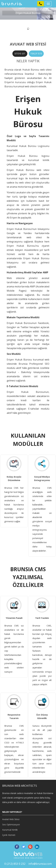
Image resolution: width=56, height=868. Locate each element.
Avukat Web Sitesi (11, 819)
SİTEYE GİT (20, 54)
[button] (41, 4)
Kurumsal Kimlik (10, 830)
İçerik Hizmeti (9, 835)
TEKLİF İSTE (36, 54)
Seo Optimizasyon (11, 824)
